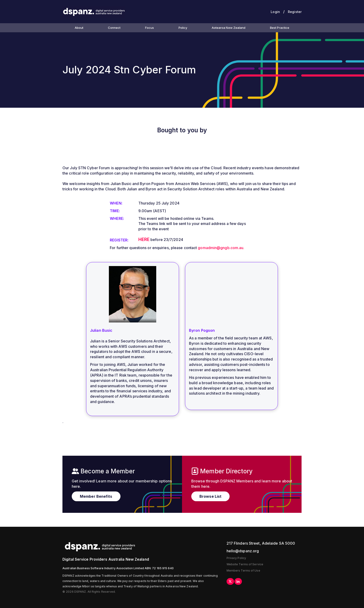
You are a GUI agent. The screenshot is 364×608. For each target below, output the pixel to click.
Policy (183, 28)
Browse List (210, 496)
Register (295, 12)
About (79, 28)
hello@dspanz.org (243, 551)
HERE (144, 239)
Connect (114, 28)
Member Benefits (96, 496)
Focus (150, 28)
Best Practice (280, 28)
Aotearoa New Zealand (229, 28)
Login (275, 12)
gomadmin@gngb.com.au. (221, 248)
